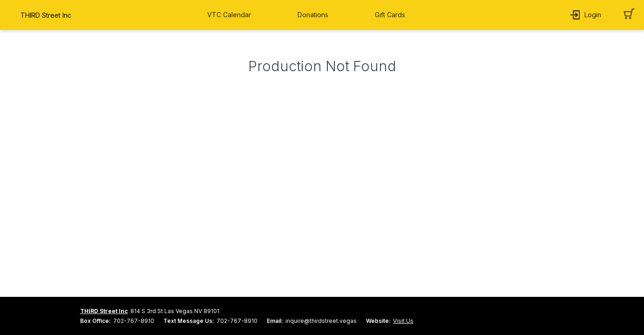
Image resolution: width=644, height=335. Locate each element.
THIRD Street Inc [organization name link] (46, 15)
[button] (231, 15)
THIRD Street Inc (104, 311)
